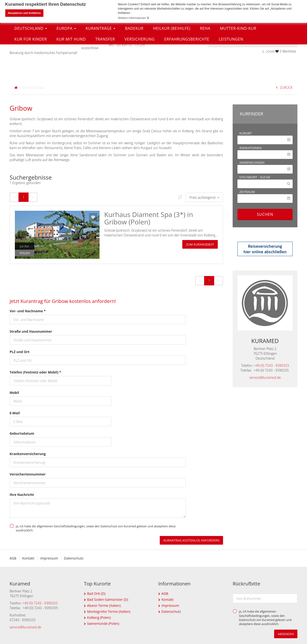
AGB (13, 558)
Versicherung (139, 75)
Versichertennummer (28, 474)
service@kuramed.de (265, 377)
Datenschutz (74, 558)
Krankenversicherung (28, 454)
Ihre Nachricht (22, 495)
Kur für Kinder (31, 75)
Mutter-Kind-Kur (238, 64)
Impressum (49, 558)
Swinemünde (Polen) (103, 623)
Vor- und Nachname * (28, 311)
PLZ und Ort (20, 352)
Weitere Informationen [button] (134, 18)
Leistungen (231, 75)
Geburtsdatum (22, 433)
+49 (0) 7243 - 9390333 (272, 365)
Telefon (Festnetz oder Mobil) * (35, 372)
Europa (66, 64)
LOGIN (268, 51)
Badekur (134, 64)
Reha (205, 64)
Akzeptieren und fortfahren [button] (24, 13)
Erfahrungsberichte (187, 75)
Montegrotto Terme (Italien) (109, 611)
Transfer (105, 75)
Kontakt (28, 558)
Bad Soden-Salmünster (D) (108, 599)
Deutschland (31, 64)
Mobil (14, 393)
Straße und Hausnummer (31, 331)
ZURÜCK (284, 87)
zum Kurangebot (200, 244)
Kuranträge (100, 64)
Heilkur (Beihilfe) (172, 64)
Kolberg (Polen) (99, 617)
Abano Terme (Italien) (104, 605)
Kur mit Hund (71, 75)
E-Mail (15, 413)
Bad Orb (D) (96, 593)
